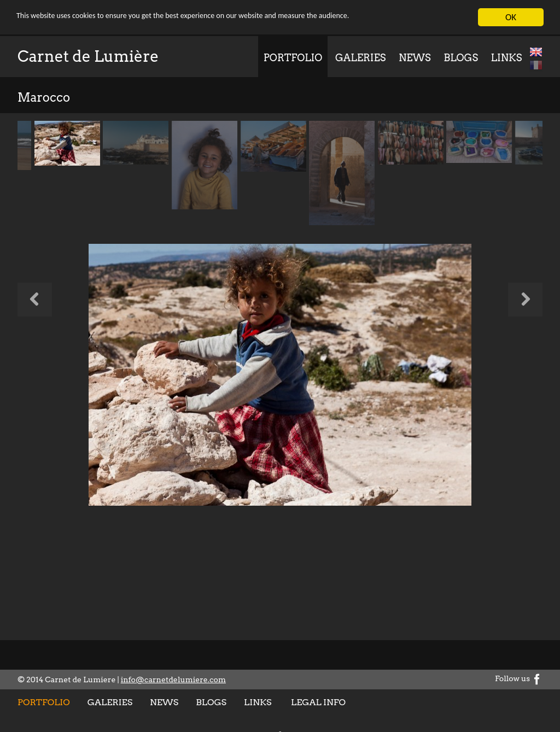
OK (511, 17)
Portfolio (293, 58)
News (415, 58)
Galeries (360, 58)
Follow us (519, 678)
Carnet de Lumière (88, 56)
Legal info (318, 702)
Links (507, 58)
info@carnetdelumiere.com (173, 680)
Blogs (461, 58)
